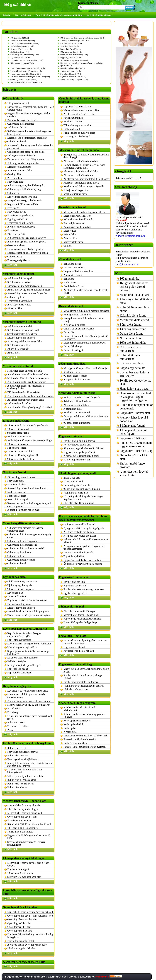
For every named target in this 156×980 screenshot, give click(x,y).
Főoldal (7, 15)
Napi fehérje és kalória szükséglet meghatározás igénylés (24, 635)
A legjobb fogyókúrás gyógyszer (80, 536)
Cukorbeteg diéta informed (21, 124)
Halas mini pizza (16, 722)
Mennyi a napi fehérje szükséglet (24, 665)
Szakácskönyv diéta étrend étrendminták (28, 488)
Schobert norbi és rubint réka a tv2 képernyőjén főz (25, 771)
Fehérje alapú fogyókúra (76, 190)
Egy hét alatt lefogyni (18, 869)
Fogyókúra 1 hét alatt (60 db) (71, 74)
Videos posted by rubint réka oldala (25, 776)
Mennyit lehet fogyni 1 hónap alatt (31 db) (26, 71)
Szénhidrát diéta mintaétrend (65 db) (74, 55)
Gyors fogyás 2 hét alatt (19, 923)
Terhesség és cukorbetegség (77, 137)
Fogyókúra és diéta (17, 485)
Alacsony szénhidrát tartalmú (78, 175)
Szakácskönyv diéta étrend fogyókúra (82, 398)
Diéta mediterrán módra (19, 403)
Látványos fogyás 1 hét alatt (21, 948)
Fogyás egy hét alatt (132, 368)
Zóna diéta (69, 279)
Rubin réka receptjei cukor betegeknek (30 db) (28, 68)
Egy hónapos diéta (131, 363)
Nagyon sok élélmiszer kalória (23, 204)
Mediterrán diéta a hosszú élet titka (25, 371)
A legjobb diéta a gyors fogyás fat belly (27, 945)
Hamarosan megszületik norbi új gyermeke (85, 747)
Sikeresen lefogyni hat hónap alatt (24, 877)
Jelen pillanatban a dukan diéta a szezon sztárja (83, 320)
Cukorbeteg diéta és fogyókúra (23, 541)
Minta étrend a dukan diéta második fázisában (86, 311)
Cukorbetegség (15, 257)
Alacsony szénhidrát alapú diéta (136, 301)
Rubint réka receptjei (18, 756)
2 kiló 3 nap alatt (72, 478)
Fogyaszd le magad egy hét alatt (80, 452)
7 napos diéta (70, 238)
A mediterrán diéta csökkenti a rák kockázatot (30, 396)
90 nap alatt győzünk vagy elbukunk (82, 489)
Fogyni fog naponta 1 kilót (21, 941)
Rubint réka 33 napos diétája (22, 780)
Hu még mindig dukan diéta (77, 315)
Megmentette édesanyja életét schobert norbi (86, 736)
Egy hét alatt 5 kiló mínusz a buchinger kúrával (83, 677)
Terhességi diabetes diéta (20, 301)
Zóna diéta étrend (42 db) (70, 46)
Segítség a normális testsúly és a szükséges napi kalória (29, 652)
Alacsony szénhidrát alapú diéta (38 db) (75, 41)
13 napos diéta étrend (18, 429)
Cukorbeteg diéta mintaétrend (22, 545)
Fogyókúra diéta (15, 481)
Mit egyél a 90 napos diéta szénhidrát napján (86, 368)
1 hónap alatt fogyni (132, 426)
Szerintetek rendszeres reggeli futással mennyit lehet (26, 843)
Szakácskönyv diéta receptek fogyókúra (27, 293)
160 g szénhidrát (23, 15)
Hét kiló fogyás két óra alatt (77, 445)
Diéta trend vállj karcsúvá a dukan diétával (85, 343)
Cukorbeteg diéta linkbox (20, 552)
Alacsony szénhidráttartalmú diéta (81, 171)
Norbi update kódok (73, 724)
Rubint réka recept (17, 748)
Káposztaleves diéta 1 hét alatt (79, 651)
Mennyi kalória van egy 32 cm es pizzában (29, 705)
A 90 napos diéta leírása (19, 305)
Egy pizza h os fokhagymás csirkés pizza (28, 691)
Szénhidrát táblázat (17, 127)
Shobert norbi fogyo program (132, 465)
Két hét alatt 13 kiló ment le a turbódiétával (29, 824)
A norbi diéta (70, 732)
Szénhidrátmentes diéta (19, 345)
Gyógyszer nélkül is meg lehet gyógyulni (84, 528)
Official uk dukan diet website (79, 329)
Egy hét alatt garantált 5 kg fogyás (81, 682)
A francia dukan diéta (74, 325)
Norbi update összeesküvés (77, 721)
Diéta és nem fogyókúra (19, 604)
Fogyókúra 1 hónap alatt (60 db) (72, 68)
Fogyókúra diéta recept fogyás (22, 752)
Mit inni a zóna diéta (74, 267)
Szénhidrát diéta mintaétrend (78, 401)
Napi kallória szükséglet (19, 673)
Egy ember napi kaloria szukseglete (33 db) (27, 60)
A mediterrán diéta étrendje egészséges (27, 382)
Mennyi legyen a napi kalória (22, 647)
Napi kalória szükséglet (19, 640)
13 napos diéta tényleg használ (23, 455)
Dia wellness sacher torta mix (22, 197)
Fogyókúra (13, 230)
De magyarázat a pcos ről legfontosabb (27, 159)
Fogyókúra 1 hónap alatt (135, 413)
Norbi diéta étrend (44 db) (20, 52)
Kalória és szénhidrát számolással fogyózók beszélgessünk (29, 133)
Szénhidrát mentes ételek (20, 326)
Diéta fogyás (70, 231)
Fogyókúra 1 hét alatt (133, 438)
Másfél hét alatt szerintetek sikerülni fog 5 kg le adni (86, 670)
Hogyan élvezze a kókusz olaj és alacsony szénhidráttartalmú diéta (84, 166)
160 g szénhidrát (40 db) (20, 38)
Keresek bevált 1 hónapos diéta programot (28, 611)
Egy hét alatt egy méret (75, 593)
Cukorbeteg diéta (16, 297)
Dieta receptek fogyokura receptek (25, 286)
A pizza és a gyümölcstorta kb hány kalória (29, 701)
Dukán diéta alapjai (73, 350)
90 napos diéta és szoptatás (21, 589)
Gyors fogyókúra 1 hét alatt (134, 457)
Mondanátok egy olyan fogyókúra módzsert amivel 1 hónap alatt (85, 642)
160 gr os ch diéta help (19, 103)
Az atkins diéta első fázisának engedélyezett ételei (85, 291)
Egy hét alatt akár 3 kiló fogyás (79, 441)
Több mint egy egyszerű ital (78, 125)
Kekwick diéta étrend (133, 315)
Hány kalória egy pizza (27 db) (22, 63)
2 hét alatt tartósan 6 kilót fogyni (80, 611)
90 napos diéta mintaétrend (77, 423)
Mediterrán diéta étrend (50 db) (22, 46)
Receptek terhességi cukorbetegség (25, 200)
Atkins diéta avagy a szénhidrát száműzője (29, 290)
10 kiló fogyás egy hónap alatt (135, 382)
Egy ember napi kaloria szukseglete (134, 374)
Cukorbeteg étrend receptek (21, 560)
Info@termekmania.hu (127, 264)
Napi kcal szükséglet (18, 669)
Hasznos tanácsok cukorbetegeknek (25, 249)
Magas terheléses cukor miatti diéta (81, 110)
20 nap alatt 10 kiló (73, 481)
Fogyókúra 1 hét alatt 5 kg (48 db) (73, 77)
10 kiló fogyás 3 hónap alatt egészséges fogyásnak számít (83, 498)
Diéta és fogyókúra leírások (21, 338)
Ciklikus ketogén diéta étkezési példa (26, 152)
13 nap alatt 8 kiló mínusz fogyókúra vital (28, 425)
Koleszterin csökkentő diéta (77, 227)
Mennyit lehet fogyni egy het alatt (24, 805)
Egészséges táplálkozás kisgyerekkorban (28, 253)
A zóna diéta (70, 282)
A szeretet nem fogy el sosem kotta (134, 473)
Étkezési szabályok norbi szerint (80, 739)
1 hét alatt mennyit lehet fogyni (23, 809)
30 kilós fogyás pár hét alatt (77, 460)
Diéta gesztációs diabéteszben (22, 156)
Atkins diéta (13, 353)
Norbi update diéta (17, 496)
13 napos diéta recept (18, 444)
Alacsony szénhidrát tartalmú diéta (81, 161)
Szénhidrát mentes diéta (19, 282)
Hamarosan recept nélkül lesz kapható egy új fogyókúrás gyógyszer (135, 397)
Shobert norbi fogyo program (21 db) (74, 80)
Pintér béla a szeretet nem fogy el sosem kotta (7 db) (30, 77)
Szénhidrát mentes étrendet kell (23, 330)
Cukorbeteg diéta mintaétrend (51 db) (25, 55)
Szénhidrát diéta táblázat (99, 15)
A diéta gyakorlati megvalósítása (24, 163)
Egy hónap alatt (15, 593)
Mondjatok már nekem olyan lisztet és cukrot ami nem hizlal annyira (30, 764)
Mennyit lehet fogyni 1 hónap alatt (25, 813)
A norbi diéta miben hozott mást (23, 510)
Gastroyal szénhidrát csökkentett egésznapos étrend (86, 418)
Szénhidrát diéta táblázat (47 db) (23, 41)
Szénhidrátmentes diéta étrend (22, 334)
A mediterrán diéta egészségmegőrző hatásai (29, 407)
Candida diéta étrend (74, 286)
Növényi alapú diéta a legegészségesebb (84, 186)
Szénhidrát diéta (72, 372)
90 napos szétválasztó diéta (21, 459)
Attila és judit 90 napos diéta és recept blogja (30, 440)
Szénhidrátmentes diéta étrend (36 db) (25, 44)
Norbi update (70, 728)
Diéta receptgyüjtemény (19, 167)
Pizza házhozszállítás (18, 726)
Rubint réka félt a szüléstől (21, 784)
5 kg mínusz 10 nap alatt (76, 493)
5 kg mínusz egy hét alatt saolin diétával (84, 448)
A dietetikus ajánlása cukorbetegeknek (27, 242)
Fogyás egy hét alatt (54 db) (71, 58)
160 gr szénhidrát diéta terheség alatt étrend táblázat (134, 287)
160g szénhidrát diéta (133, 343)
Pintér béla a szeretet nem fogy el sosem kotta (136, 444)
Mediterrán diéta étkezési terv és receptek (28, 378)
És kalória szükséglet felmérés (22, 658)
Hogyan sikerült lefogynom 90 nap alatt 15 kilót (29, 837)
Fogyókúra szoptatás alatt (20, 215)
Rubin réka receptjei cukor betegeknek (136, 407)
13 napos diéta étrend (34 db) (21, 49)
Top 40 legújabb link (74, 556)
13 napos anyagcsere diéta (20, 451)
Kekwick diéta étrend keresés (78, 219)
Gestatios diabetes (16, 245)
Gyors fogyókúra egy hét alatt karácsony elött (30, 916)
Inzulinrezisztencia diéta (19, 171)
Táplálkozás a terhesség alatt (78, 107)
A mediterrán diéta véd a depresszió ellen (28, 374)
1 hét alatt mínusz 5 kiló (76, 689)
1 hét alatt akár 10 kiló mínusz (22, 828)
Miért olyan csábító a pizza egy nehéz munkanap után (26, 696)
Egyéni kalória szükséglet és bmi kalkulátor (29, 644)
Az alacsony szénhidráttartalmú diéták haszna (86, 179)
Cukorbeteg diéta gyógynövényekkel (26, 548)
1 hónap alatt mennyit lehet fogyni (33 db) (26, 74)
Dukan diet (69, 332)
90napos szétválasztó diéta (77, 379)
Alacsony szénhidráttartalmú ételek (81, 183)
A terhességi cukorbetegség (21, 227)
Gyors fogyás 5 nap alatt (19, 931)
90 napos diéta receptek (75, 376)
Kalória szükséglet (17, 661)
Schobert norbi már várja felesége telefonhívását (80, 709)
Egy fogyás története (18, 219)
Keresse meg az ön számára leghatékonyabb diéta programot (29, 505)
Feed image (13, 208)
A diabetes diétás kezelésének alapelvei (27, 238)
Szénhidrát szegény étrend (77, 413)
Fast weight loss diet (74, 223)
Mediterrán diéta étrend (134, 320)
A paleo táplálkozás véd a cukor (79, 114)
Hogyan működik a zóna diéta (78, 271)
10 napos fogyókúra (17, 596)
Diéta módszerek (72, 129)
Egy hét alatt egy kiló (74, 582)
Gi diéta (67, 246)
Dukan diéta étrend (132, 334)
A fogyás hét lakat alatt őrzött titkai (81, 456)
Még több (12, 265)
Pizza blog (13, 712)
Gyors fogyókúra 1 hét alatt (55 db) (24, 80)
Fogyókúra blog (15, 182)
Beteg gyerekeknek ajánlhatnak (23, 759)
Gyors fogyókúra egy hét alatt (22, 817)
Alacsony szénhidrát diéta (76, 405)
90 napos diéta (15, 308)
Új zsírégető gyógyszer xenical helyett (83, 564)
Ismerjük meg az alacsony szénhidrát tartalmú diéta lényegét (86, 156)
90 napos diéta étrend (18, 433)
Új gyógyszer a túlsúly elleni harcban (82, 560)
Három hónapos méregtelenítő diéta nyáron (29, 615)
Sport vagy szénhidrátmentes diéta (24, 341)
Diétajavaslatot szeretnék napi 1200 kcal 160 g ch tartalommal (31, 108)
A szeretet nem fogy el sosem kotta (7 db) (26, 82)
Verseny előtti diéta (73, 242)
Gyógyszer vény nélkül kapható (79, 524)
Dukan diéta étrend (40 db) (70, 49)
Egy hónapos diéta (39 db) (20, 58)
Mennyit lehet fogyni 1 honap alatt (81, 615)
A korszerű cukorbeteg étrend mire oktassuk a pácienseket (30, 147)
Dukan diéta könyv (73, 346)
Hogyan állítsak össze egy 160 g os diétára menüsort (29, 115)
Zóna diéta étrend (72, 264)
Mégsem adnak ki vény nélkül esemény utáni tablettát (86, 541)
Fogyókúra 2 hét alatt (74, 647)
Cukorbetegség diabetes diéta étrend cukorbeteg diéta (25, 529)
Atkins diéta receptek (18, 349)
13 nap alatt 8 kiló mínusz (20, 832)
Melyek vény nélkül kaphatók (78, 553)
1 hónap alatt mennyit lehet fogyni (133, 432)
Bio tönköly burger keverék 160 (23, 120)
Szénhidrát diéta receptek (20, 278)
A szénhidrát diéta (73, 409)
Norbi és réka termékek (75, 743)
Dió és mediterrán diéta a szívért (23, 392)
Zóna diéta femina (73, 275)
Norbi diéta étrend (16, 492)
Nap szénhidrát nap (73, 118)
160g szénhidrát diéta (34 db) (71, 52)
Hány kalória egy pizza (134, 389)
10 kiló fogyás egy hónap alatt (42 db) (75, 60)
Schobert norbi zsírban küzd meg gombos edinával (84, 715)
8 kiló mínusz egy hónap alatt (22, 582)
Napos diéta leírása (17, 448)
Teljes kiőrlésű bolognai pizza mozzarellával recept (30, 717)
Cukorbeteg (13, 193)
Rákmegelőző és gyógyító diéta (79, 133)
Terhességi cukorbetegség (20, 223)
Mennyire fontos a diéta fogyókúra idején (84, 212)
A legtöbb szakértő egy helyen (79, 532)
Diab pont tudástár (17, 234)
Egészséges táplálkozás (19, 260)
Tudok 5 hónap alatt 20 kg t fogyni (81, 622)
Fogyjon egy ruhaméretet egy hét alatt (82, 619)
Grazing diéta (14, 174)
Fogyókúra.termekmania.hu (22, 977)
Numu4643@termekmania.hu (131, 236)
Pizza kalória (14, 708)
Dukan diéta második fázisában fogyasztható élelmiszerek (86, 338)
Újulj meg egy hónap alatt (20, 585)
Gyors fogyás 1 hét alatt (19, 927)
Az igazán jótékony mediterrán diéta (26, 400)
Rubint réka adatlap (17, 787)
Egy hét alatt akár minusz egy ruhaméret (84, 589)
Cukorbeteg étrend (17, 142)
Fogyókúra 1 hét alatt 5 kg (136, 451)
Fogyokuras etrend (17, 212)
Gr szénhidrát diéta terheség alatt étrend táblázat (59, 15)
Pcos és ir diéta (15, 178)
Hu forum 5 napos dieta (19, 437)
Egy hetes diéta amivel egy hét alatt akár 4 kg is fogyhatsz (30, 936)
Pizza (10, 730)
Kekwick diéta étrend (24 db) (71, 44)
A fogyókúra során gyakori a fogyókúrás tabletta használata (84, 547)
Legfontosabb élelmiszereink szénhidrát (27, 138)
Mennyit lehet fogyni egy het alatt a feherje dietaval (29, 864)
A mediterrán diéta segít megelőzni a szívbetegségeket (26, 387)
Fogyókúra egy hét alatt (19, 820)
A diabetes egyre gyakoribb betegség (26, 185)
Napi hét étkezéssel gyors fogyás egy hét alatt (30, 912)
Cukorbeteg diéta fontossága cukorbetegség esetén (29, 536)
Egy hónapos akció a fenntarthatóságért (27, 600)
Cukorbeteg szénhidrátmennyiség (24, 189)
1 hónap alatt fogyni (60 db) (71, 71)
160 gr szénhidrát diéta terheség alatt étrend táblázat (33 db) (83, 38)
